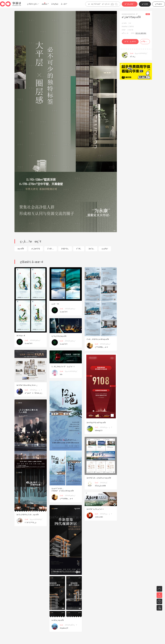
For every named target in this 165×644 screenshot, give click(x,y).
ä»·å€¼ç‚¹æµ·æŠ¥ (58, 620)
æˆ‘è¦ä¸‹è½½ (130, 42)
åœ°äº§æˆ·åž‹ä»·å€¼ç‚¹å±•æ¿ (27, 385)
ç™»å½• (159, 4)
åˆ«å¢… (51, 249)
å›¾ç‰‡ (55, 4)
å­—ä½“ (64, 4)
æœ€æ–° (45, 4)
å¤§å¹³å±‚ (65, 249)
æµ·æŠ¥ (21, 249)
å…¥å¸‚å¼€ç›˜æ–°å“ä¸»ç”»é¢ (63, 367)
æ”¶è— (145, 42)
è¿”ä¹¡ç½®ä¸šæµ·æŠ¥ (59, 336)
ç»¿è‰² (105, 249)
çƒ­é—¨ (36, 4)
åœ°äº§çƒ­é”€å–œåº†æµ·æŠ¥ (96, 423)
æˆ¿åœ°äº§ (36, 249)
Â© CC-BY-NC (141, 33)
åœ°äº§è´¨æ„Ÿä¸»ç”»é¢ (95, 509)
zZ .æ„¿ (133, 56)
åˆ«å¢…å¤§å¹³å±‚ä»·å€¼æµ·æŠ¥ (98, 339)
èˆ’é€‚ (79, 249)
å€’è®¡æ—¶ (21, 336)
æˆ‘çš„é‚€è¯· (130, 4)
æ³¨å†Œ (145, 4)
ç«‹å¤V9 (55, 304)
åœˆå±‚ (91, 249)
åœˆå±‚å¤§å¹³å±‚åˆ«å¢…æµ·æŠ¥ (28, 515)
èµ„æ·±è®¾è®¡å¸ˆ (141, 53)
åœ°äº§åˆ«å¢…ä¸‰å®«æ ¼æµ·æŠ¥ (99, 478)
